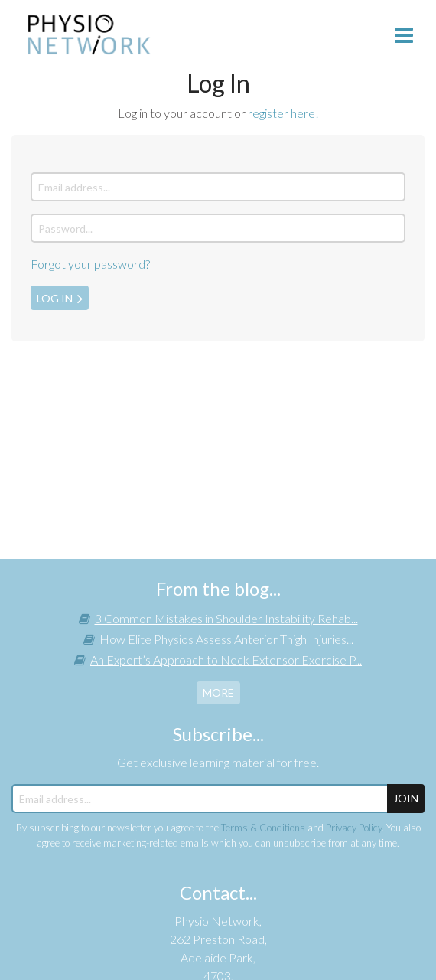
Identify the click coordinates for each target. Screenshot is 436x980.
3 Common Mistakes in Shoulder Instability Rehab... (226, 618)
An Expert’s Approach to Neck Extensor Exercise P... (226, 660)
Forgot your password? (90, 264)
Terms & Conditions (263, 828)
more (218, 693)
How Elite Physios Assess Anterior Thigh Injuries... (226, 639)
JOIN (406, 798)
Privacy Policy (354, 828)
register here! (283, 113)
